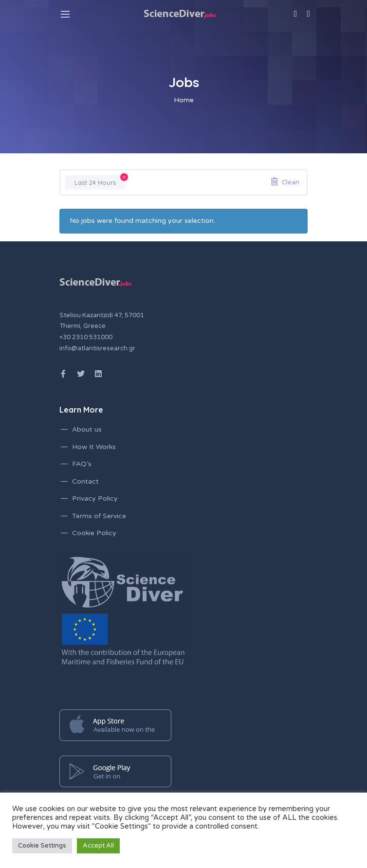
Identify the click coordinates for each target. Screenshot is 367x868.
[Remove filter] (124, 177)
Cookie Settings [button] (42, 846)
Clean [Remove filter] (291, 182)
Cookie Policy (94, 533)
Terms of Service (99, 516)
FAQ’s (82, 464)
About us (87, 429)
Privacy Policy (95, 498)
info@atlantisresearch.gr (97, 348)
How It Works (94, 447)
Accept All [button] (98, 846)
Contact (85, 481)
